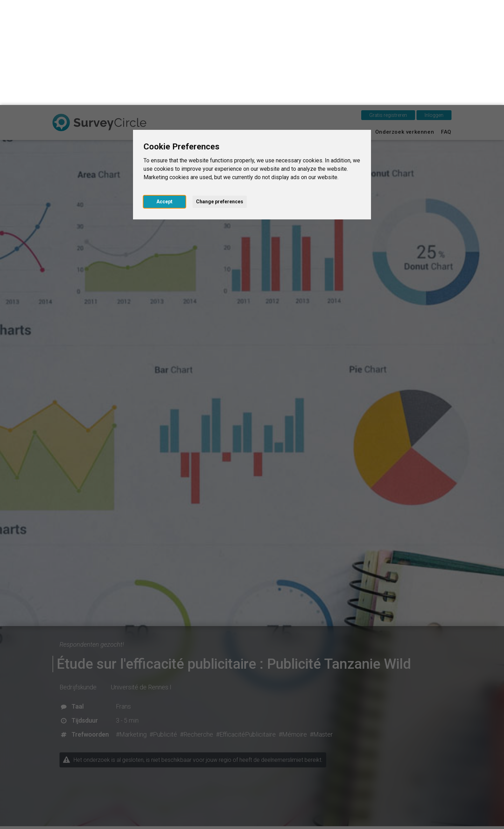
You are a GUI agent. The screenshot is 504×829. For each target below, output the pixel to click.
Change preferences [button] (220, 97)
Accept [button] (164, 97)
